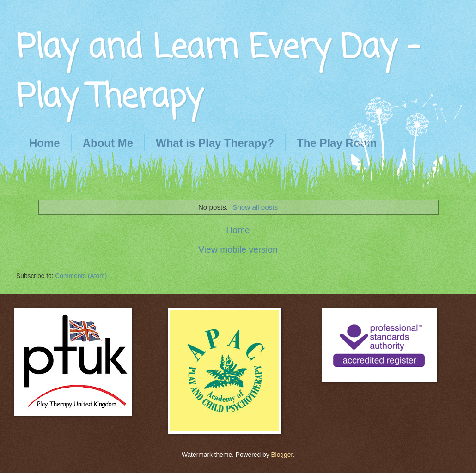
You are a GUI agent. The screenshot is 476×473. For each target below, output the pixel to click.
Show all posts (255, 207)
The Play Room (337, 143)
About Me (108, 143)
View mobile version (238, 250)
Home (45, 143)
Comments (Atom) (81, 276)
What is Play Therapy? (215, 143)
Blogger (282, 455)
